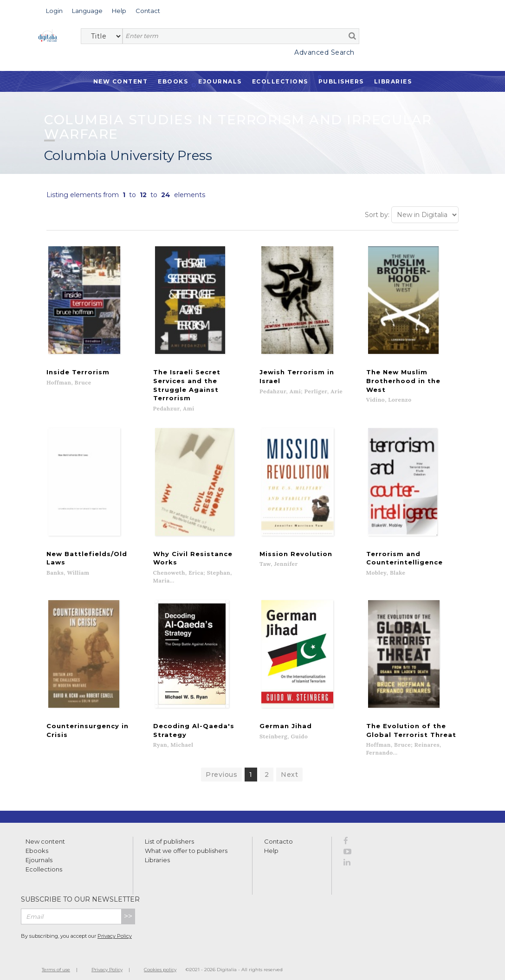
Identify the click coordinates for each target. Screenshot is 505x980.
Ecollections (280, 81)
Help (271, 843)
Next (289, 767)
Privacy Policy (115, 929)
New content (45, 834)
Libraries (393, 81)
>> (128, 909)
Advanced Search (324, 52)
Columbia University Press (128, 155)
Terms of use (56, 962)
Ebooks (173, 81)
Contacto (278, 834)
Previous (221, 767)
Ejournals (220, 81)
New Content (121, 81)
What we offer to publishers (186, 843)
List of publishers (169, 834)
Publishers (341, 81)
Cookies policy (160, 962)
